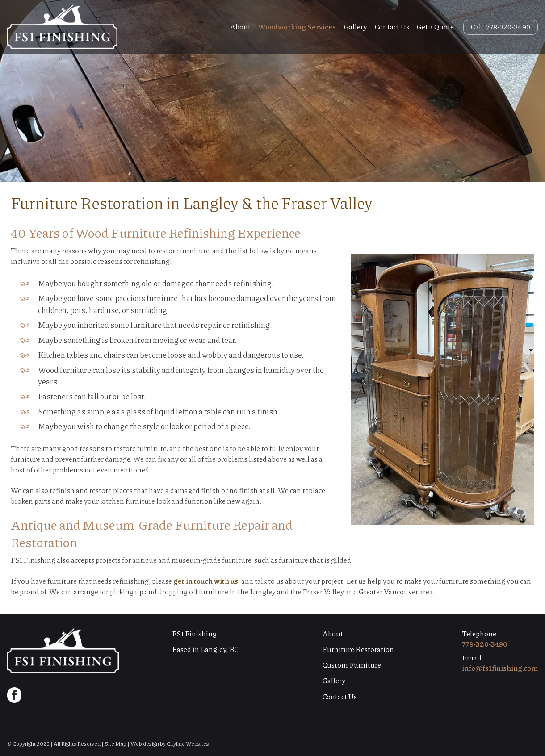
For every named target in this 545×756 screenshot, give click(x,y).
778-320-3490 (485, 644)
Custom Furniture (352, 665)
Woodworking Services (297, 27)
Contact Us (392, 27)
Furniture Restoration (358, 649)
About (240, 27)
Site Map (115, 744)
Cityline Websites (188, 744)
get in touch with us (206, 581)
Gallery (355, 27)
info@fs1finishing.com (500, 668)
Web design (145, 744)
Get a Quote (435, 27)
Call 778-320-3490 (501, 27)
